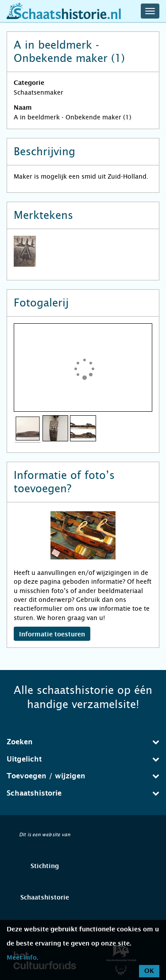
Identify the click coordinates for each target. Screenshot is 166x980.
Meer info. (22, 958)
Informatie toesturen (52, 635)
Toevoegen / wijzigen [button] (83, 776)
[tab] (83, 742)
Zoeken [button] (83, 742)
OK (149, 971)
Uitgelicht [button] (83, 759)
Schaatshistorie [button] (83, 793)
